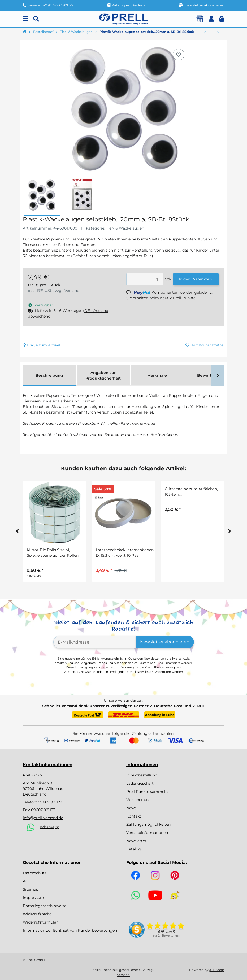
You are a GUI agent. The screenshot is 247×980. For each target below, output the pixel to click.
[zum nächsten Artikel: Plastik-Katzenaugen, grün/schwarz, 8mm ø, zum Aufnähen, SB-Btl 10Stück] (218, 32)
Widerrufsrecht (37, 914)
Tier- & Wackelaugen (125, 228)
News (131, 808)
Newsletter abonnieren (165, 642)
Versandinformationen (147, 833)
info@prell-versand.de (43, 818)
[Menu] (25, 19)
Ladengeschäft (140, 783)
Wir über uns (138, 800)
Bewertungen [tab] (211, 375)
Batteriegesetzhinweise (45, 906)
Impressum (33, 898)
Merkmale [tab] (157, 375)
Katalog (134, 849)
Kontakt (134, 816)
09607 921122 (50, 802)
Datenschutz (35, 873)
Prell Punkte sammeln (147, 792)
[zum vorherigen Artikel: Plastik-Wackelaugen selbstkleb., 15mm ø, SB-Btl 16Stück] (205, 32)
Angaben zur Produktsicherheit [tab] (103, 375)
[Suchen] (36, 19)
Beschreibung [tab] (49, 375)
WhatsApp (50, 827)
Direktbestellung (142, 775)
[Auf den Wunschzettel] (179, 55)
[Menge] (145, 279)
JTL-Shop (217, 970)
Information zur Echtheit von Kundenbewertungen (70, 930)
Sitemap (31, 889)
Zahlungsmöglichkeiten (148, 824)
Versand (72, 291)
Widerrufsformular (40, 922)
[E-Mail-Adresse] (95, 642)
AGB (27, 881)
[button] (211, 19)
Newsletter (136, 841)
